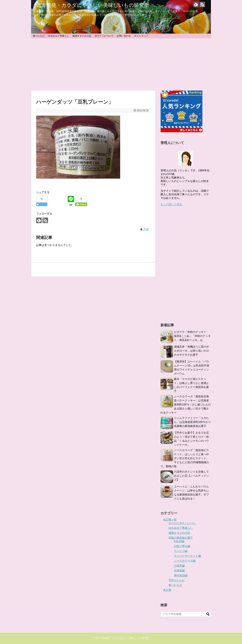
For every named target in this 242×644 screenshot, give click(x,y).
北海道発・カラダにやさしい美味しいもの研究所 (93, 5)
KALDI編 (179, 541)
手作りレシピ (177, 580)
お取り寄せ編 (182, 546)
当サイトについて (104, 36)
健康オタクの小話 (82, 36)
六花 (146, 229)
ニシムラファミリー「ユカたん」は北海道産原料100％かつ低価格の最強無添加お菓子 (192, 422)
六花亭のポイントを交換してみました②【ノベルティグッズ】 (191, 476)
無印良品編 (181, 575)
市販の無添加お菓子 (181, 538)
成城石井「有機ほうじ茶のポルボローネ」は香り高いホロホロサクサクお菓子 (191, 351)
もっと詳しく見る (171, 204)
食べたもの (39, 36)
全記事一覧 (170, 520)
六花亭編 (179, 566)
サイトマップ (141, 36)
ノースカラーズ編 (185, 561)
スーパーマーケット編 (187, 556)
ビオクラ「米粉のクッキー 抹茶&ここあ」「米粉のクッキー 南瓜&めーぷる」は (192, 336)
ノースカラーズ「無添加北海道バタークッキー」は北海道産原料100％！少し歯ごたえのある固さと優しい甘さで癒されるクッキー (186, 404)
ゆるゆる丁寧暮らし (58, 36)
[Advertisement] (121, 64)
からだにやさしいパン (182, 523)
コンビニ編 (181, 551)
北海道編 (179, 570)
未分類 (167, 590)
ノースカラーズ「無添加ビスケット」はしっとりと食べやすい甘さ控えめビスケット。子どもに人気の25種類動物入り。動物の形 (185, 458)
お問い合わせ (124, 36)
